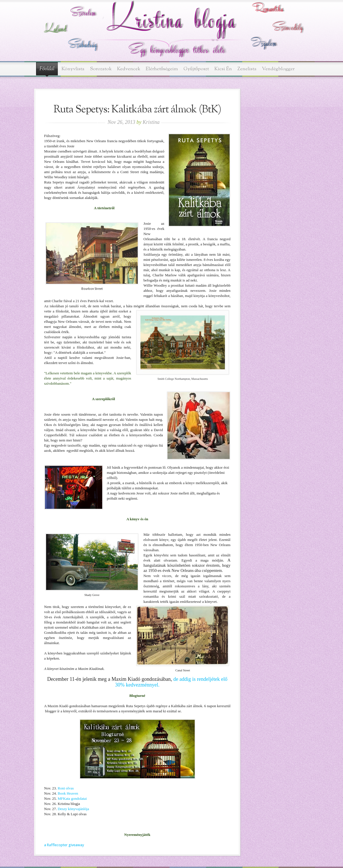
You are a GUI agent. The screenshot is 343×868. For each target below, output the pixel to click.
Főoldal (47, 69)
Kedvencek (129, 69)
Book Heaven (67, 793)
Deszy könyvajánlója (73, 809)
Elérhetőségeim (162, 69)
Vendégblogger (278, 69)
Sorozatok (101, 69)
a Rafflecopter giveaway (64, 845)
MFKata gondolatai (72, 798)
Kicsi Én (223, 69)
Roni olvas (66, 788)
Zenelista (247, 69)
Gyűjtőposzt (196, 69)
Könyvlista (73, 69)
